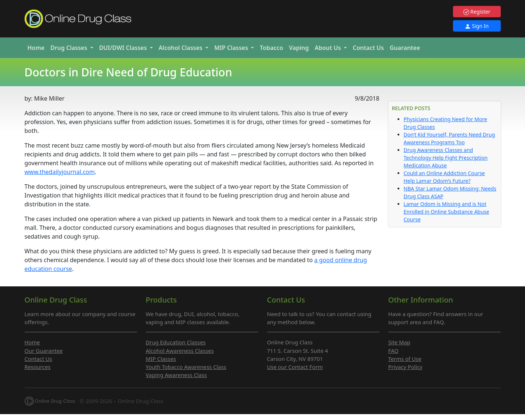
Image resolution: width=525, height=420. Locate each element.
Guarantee (405, 48)
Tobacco (271, 48)
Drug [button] (69, 48)
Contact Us (368, 48)
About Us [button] (328, 48)
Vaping (299, 48)
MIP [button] (232, 48)
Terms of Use (405, 359)
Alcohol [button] (181, 48)
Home (36, 48)
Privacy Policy (405, 367)
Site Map (399, 342)
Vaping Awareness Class (177, 375)
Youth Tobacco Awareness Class (186, 367)
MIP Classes (161, 359)
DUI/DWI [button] (124, 48)
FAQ (393, 351)
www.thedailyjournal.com (60, 172)
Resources (38, 367)
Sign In (477, 26)
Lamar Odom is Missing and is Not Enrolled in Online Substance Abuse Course (447, 212)
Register (477, 12)
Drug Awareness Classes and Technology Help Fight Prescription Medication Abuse (446, 158)
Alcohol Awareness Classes (180, 351)
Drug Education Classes (176, 342)
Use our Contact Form (295, 367)
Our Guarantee (44, 351)
